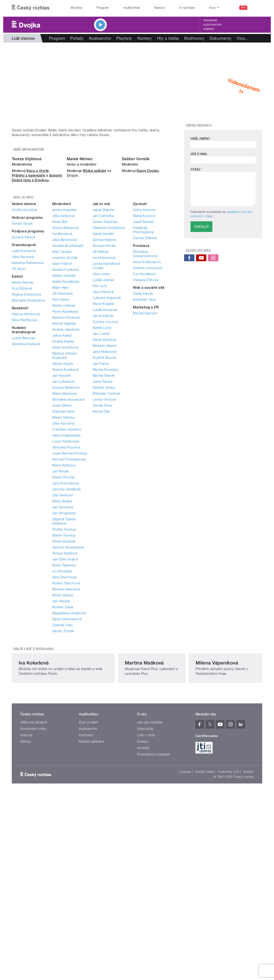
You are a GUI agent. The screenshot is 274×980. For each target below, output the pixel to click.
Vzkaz (197, 169)
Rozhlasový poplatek (153, 905)
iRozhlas (76, 8)
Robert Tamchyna (66, 688)
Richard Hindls (104, 351)
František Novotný (67, 535)
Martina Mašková (123, 814)
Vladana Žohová (146, 385)
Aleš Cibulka (62, 357)
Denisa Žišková (145, 343)
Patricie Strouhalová (68, 652)
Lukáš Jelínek (103, 385)
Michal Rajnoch (145, 418)
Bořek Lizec (102, 433)
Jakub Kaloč (62, 441)
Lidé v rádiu (146, 886)
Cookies (185, 923)
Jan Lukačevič (64, 487)
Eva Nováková (144, 379)
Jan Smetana (63, 612)
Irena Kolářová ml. (147, 367)
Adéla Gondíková (66, 387)
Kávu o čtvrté (38, 276)
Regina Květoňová (26, 400)
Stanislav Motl (63, 517)
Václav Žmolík (63, 736)
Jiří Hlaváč (101, 357)
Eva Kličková (22, 394)
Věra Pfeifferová (25, 425)
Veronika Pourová (66, 552)
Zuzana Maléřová (66, 493)
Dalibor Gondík (136, 264)
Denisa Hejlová (104, 345)
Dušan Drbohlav (105, 327)
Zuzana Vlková (23, 342)
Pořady (77, 38)
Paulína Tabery (104, 493)
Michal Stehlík (104, 481)
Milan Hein (61, 393)
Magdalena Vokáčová (69, 718)
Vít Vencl (19, 374)
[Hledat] (256, 8)
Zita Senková (63, 600)
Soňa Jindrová (144, 315)
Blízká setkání (95, 276)
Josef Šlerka (103, 487)
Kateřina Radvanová (28, 368)
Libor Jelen (101, 379)
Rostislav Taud (144, 405)
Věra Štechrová (64, 682)
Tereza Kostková (65, 475)
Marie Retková (64, 570)
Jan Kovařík (61, 481)
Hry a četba (168, 38)
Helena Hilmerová (26, 419)
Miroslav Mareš (105, 451)
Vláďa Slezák (143, 399)
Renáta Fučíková (66, 375)
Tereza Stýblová (27, 264)
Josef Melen (62, 511)
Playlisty (124, 38)
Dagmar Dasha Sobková (64, 626)
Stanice (159, 8)
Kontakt (143, 899)
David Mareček (105, 445)
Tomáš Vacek (22, 329)
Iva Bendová (62, 339)
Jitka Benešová (64, 345)
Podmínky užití (229, 923)
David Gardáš (103, 339)
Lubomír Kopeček (107, 403)
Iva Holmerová (104, 363)
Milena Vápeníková (209, 814)
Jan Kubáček (103, 421)
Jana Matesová (105, 457)
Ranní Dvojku (148, 276)
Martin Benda (22, 388)
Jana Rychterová (66, 588)
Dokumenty (220, 38)
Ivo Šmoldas (62, 676)
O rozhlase (187, 8)
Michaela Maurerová (68, 505)
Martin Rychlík (64, 582)
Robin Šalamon (64, 670)
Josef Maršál (143, 327)
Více (243, 38)
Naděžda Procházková (143, 335)
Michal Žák (101, 517)
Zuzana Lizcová (105, 427)
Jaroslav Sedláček (67, 594)
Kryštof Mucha (104, 463)
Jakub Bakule (103, 315)
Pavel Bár (60, 327)
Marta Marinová (65, 499)
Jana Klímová (103, 397)
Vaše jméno (201, 139)
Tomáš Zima (102, 511)
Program (103, 8)
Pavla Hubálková (65, 417)
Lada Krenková (24, 356)
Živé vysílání (88, 873)
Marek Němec (80, 264)
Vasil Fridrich (62, 369)
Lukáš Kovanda (105, 415)
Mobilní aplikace (92, 892)
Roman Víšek (63, 712)
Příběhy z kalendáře (28, 281)
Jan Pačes (101, 469)
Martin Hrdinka (64, 411)
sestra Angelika (64, 315)
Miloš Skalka (62, 606)
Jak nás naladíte (150, 873)
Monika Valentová (66, 694)
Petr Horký (61, 405)
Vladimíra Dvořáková (109, 333)
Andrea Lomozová (147, 373)
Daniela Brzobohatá (68, 351)
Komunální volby (34, 880)
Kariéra (143, 892)
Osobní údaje (205, 923)
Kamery (209, 29)
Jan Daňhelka (103, 321)
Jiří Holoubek (63, 399)
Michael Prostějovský (69, 564)
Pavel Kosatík (103, 409)
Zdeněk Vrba (62, 730)
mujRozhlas (132, 8)
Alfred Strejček (64, 646)
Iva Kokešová (34, 814)
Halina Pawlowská (66, 541)
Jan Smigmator (64, 618)
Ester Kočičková (65, 453)
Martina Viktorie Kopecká (65, 461)
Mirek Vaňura (63, 700)
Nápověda (145, 880)
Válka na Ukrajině (34, 873)
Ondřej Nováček (25, 315)
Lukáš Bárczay (23, 443)
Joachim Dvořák (65, 363)
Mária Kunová (144, 321)
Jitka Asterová (63, 321)
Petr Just (100, 391)
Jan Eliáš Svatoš (65, 664)
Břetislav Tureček (106, 499)
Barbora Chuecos (66, 423)
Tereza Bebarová (66, 333)
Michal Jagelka (64, 429)
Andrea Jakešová (66, 435)
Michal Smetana (106, 475)
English (249, 923)
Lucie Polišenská (66, 546)
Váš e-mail (199, 154)
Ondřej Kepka (63, 447)
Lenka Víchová (104, 505)
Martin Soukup (64, 640)
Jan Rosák (60, 576)
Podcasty (86, 886)
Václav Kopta (63, 469)
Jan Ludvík (101, 439)
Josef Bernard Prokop (70, 558)
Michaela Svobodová (28, 406)
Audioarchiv (213, 25)
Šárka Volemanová (67, 724)
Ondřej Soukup (64, 635)
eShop (25, 892)
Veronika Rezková (26, 449)
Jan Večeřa (61, 706)
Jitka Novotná (23, 362)
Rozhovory (194, 38)
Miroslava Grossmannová (145, 359)
